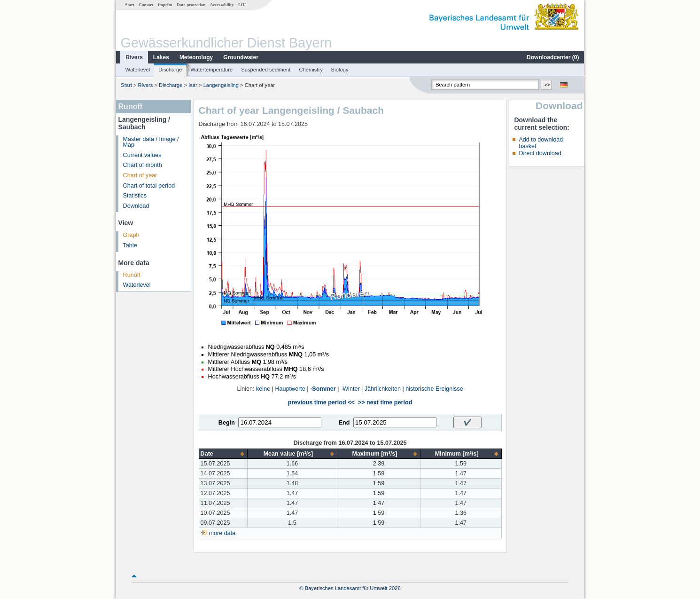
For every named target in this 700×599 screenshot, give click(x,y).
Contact (146, 5)
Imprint (165, 5)
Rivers (134, 57)
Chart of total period (149, 186)
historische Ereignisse (434, 389)
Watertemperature (212, 70)
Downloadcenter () (553, 57)
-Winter (350, 389)
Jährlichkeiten (383, 389)
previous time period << (321, 402)
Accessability (222, 5)
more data (222, 533)
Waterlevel (138, 70)
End (344, 423)
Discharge (170, 70)
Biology (340, 70)
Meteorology (196, 57)
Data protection (191, 5)
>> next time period (385, 402)
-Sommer (323, 389)
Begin (227, 423)
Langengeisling (221, 85)
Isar (193, 85)
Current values (142, 155)
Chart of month (143, 165)
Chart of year (140, 175)
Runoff (132, 275)
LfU (242, 5)
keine (263, 389)
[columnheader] (223, 454)
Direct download (540, 153)
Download (136, 206)
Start (130, 5)
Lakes (161, 57)
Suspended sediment (266, 70)
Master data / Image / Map (151, 142)
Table (130, 245)
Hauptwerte (290, 389)
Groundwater (241, 57)
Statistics (135, 196)
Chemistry (311, 70)
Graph (131, 235)
